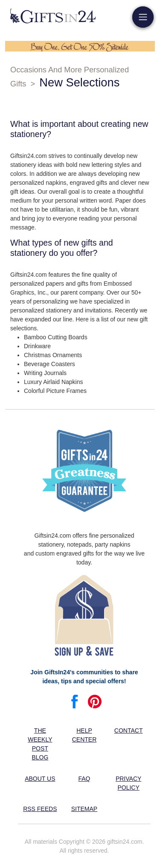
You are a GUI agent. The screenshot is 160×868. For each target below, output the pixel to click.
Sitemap (84, 809)
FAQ (84, 779)
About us (40, 779)
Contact (129, 730)
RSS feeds (40, 809)
